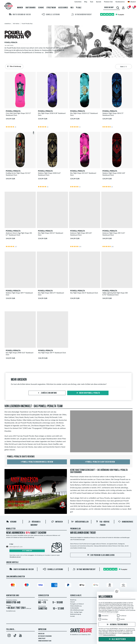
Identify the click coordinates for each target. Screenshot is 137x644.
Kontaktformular (11, 611)
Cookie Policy (42, 639)
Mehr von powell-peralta (88, 393)
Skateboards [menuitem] (31, 8)
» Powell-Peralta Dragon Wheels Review (37, 462)
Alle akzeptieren (117, 639)
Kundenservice (126, 522)
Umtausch (57, 522)
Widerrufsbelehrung (76, 606)
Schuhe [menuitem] (41, 8)
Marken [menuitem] (20, 8)
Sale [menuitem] (79, 8)
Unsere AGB (41, 634)
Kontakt (72, 616)
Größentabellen (80, 522)
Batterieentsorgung (76, 614)
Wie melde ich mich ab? (15, 557)
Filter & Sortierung (14, 66)
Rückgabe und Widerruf (77, 604)
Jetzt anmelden (27, 551)
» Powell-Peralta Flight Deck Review (100, 462)
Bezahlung (73, 600)
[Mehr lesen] (49, 52)
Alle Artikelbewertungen (77, 610)
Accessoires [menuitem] (63, 8)
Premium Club (75, 529)
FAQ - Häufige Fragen (76, 612)
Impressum (42, 629)
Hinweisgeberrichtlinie (45, 641)
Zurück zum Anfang (47, 393)
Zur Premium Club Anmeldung (101, 555)
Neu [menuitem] (72, 8)
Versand (11, 522)
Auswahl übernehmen (117, 625)
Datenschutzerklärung (45, 636)
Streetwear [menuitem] (51, 8)
